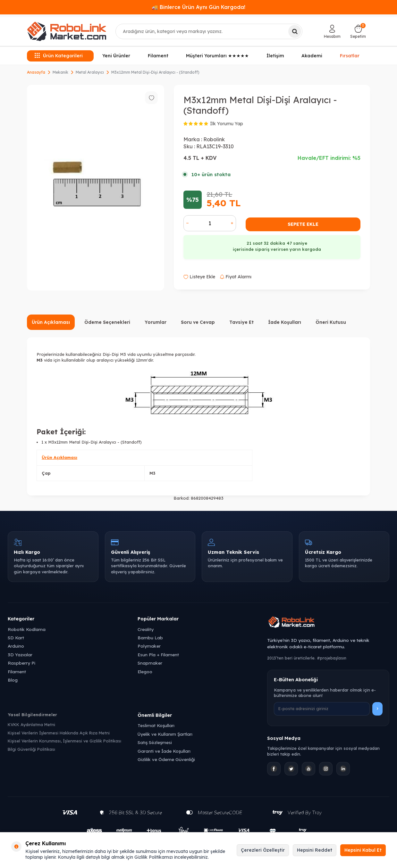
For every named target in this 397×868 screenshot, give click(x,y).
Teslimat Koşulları (156, 725)
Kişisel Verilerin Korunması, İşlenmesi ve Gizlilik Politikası (64, 741)
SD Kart (16, 638)
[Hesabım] (332, 31)
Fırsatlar (350, 55)
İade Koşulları (285, 322)
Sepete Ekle (303, 224)
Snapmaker (150, 663)
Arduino (16, 646)
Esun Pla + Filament (158, 655)
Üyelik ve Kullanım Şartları (165, 734)
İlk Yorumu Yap (227, 124)
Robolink (214, 139)
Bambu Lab (150, 638)
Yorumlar (156, 322)
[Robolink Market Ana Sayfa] (328, 623)
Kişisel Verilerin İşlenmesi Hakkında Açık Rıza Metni (59, 733)
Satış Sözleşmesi (155, 742)
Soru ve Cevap (198, 322)
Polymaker (149, 646)
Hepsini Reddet (315, 850)
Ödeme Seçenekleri (107, 322)
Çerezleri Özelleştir (263, 850)
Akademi (312, 56)
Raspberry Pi (21, 663)
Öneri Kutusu (331, 322)
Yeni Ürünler (116, 56)
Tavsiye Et (241, 322)
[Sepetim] (358, 31)
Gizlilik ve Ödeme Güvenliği (166, 759)
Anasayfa (36, 72)
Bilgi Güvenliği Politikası (31, 749)
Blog (13, 680)
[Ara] (295, 31)
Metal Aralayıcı (90, 72)
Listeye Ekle (199, 277)
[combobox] (209, 31)
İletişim (275, 56)
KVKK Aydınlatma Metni (31, 725)
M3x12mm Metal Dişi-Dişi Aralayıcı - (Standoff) (155, 72)
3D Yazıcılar (20, 655)
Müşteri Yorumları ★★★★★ (217, 56)
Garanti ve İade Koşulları (164, 751)
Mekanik (60, 72)
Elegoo (145, 671)
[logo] (67, 31)
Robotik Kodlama (27, 629)
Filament (158, 56)
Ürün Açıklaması (51, 322)
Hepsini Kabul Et (363, 850)
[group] (96, 188)
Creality (146, 629)
